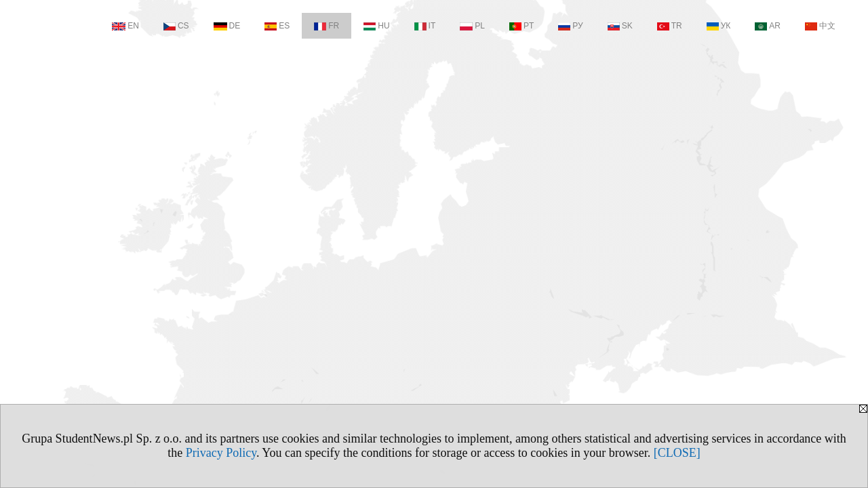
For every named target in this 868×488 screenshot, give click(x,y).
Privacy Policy (221, 453)
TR (670, 26)
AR (768, 26)
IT (425, 26)
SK (620, 26)
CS (176, 26)
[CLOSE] (677, 453)
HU (376, 26)
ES (277, 26)
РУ (570, 26)
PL (472, 26)
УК (719, 26)
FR (327, 26)
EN (125, 26)
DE (227, 26)
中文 (820, 26)
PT (521, 26)
